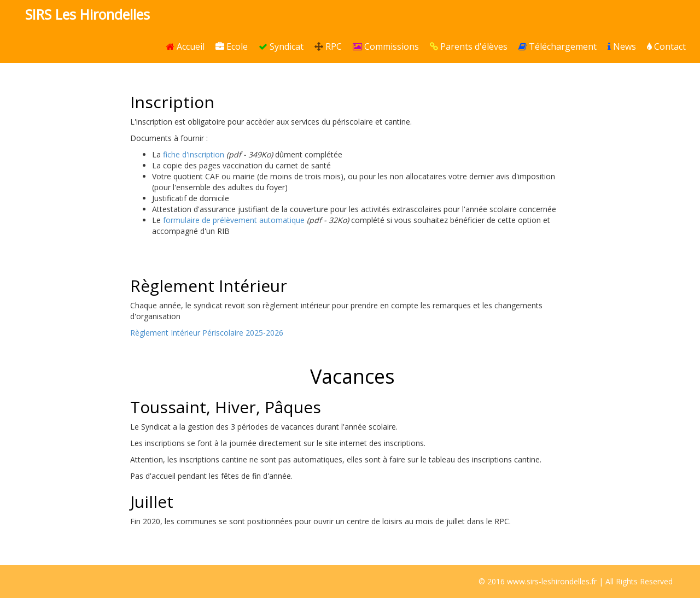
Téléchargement (558, 46)
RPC (328, 46)
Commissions (386, 46)
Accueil (185, 46)
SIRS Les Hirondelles (87, 14)
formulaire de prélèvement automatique (234, 220)
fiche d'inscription (194, 154)
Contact (666, 46)
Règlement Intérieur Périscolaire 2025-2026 (207, 333)
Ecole (232, 46)
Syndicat (281, 46)
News (622, 46)
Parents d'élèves (469, 46)
